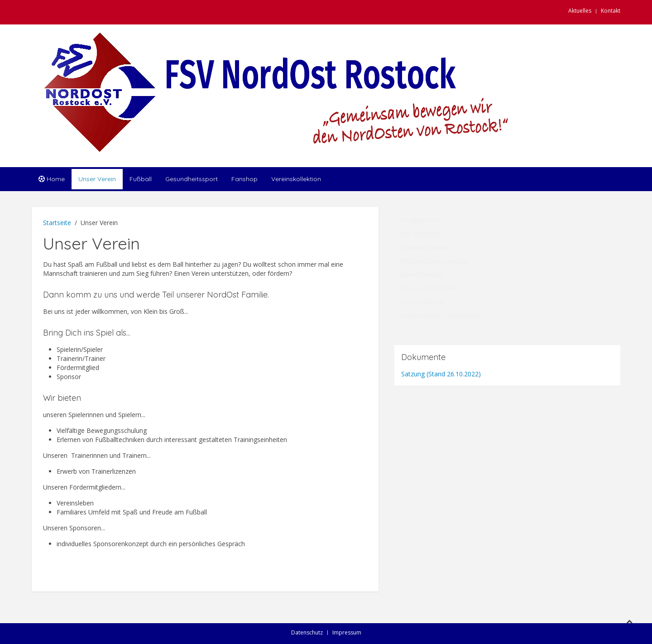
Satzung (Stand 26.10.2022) (441, 374)
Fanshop (244, 179)
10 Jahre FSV (419, 220)
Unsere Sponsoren (428, 288)
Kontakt (611, 11)
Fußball (141, 179)
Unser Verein (97, 179)
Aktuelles (580, 11)
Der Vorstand (421, 234)
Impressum (347, 632)
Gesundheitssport (192, 179)
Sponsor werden (425, 248)
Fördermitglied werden (434, 261)
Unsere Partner (423, 302)
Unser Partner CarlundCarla (441, 315)
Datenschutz (307, 632)
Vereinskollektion (296, 179)
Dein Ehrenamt (423, 275)
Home (52, 179)
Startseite (57, 223)
